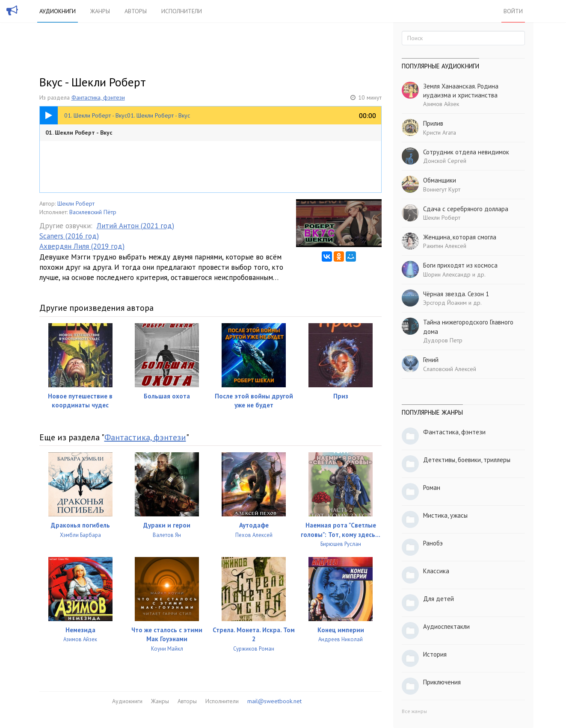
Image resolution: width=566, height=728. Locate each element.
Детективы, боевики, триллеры (467, 460)
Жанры (100, 11)
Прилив (433, 123)
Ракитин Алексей (445, 246)
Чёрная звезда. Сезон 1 (456, 294)
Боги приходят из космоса (460, 265)
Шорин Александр (447, 274)
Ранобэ (433, 543)
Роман (432, 488)
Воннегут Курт (442, 189)
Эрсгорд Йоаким (445, 303)
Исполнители (182, 11)
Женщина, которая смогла (460, 237)
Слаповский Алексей (450, 369)
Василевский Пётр (93, 212)
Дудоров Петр (443, 340)
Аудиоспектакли (446, 626)
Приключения (442, 682)
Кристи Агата (440, 133)
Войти (513, 11)
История (435, 654)
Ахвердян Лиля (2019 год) (82, 246)
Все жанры (414, 711)
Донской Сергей (445, 161)
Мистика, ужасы (445, 515)
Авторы (136, 11)
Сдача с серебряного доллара (466, 209)
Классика (436, 571)
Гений (431, 360)
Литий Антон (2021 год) (135, 226)
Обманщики (440, 180)
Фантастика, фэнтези (98, 97)
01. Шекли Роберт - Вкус (79, 133)
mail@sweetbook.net (274, 701)
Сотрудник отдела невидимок (466, 152)
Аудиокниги (58, 11)
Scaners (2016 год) (69, 236)
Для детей (439, 599)
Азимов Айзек (441, 104)
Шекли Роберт (76, 203)
